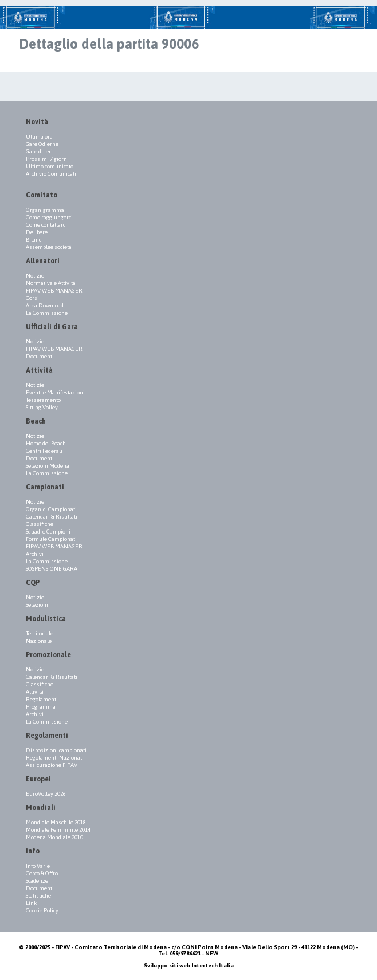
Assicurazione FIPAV (52, 765)
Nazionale (39, 641)
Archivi (35, 554)
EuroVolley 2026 (46, 794)
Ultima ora (39, 137)
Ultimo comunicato (50, 166)
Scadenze (37, 881)
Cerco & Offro (42, 873)
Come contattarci (46, 225)
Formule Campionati (51, 539)
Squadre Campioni (48, 532)
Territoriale (40, 633)
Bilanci (34, 240)
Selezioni (37, 605)
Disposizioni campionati (56, 750)
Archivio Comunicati (51, 174)
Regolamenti (42, 699)
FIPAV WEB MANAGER (54, 291)
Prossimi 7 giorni (47, 159)
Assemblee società (49, 247)
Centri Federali (44, 451)
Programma (41, 707)
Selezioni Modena (48, 466)
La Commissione (47, 313)
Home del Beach (46, 443)
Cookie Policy (42, 910)
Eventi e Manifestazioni (55, 392)
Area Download (45, 305)
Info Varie (38, 866)
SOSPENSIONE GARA (52, 569)
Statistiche (38, 896)
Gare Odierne (42, 144)
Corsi (32, 298)
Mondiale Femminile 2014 (58, 830)
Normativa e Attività (51, 283)
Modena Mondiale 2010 (54, 837)
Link (31, 903)
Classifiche (40, 524)
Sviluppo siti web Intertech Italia (189, 965)
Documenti (40, 356)
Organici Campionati (51, 509)
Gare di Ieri (39, 151)
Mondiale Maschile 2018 (56, 822)
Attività (35, 692)
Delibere (37, 232)
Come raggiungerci (49, 217)
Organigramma (45, 210)
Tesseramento (43, 400)
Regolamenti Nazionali (55, 758)
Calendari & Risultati (52, 517)
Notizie (35, 276)
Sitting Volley (42, 407)
